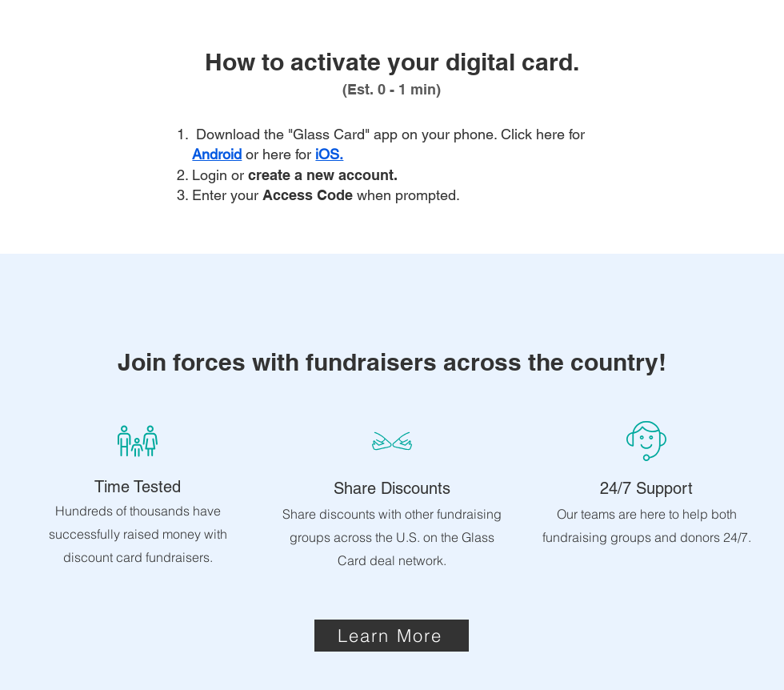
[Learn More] (392, 636)
